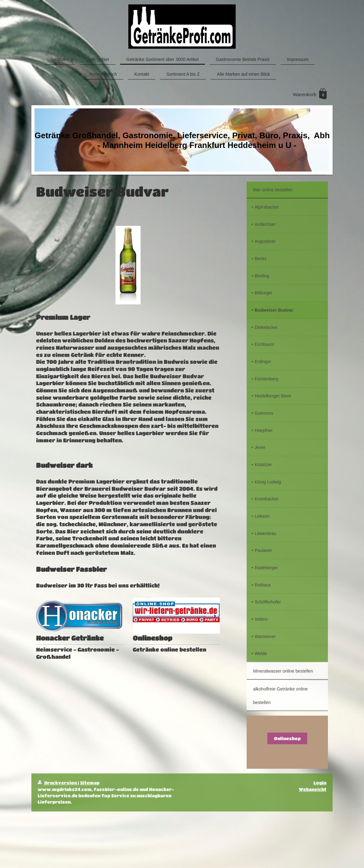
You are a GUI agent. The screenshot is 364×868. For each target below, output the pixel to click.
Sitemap (90, 783)
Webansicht (313, 789)
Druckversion (58, 783)
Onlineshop (287, 738)
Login (320, 783)
